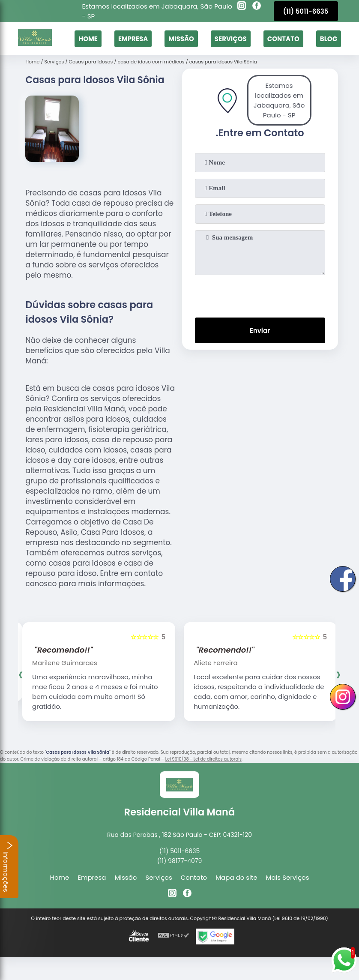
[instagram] (242, 7)
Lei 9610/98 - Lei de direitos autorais (203, 759)
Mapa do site (236, 877)
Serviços (231, 39)
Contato (283, 39)
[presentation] (260, 294)
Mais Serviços (288, 877)
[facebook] (257, 7)
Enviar (260, 331)
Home (88, 39)
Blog (329, 39)
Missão (181, 39)
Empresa (133, 39)
